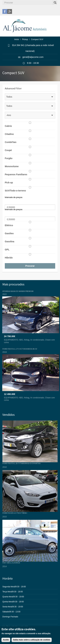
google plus (10, 11)
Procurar (30, 266)
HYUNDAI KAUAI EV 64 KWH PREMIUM (18, 291)
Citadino (9, 134)
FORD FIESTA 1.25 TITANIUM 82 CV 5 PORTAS (21, 463)
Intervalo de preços (14, 197)
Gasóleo (9, 233)
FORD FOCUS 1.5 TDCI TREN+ (15, 513)
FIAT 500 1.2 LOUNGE (11, 563)
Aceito (6, 641)
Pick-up (9, 183)
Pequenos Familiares (16, 174)
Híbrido (9, 258)
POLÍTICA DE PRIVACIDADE (15, 627)
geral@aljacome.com (33, 57)
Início (17, 39)
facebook (5, 11)
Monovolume (12, 166)
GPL (7, 250)
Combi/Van (11, 142)
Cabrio (8, 126)
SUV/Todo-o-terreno (15, 191)
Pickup (25, 39)
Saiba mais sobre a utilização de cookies (32, 641)
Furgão (9, 158)
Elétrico (9, 225)
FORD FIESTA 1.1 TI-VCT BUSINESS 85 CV (20, 349)
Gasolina (10, 241)
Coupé (8, 150)
